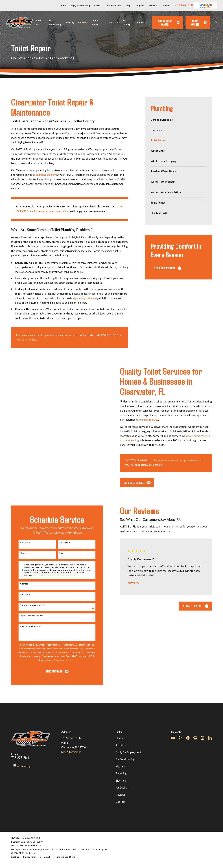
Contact (166, 5)
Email (59, 553)
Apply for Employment (128, 752)
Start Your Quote (169, 22)
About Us (121, 745)
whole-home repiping (201, 436)
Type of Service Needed (28, 616)
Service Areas (114, 5)
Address (21, 584)
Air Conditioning (125, 759)
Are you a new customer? (29, 605)
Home (63, 5)
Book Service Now (168, 268)
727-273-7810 (184, 5)
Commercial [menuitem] (142, 22)
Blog (128, 5)
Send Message (54, 671)
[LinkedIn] (210, 738)
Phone (20, 553)
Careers (98, 5)
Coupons (139, 5)
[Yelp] (180, 738)
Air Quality (122, 788)
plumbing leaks (83, 298)
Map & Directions (71, 752)
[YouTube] (173, 738)
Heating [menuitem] (70, 22)
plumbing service (152, 420)
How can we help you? (27, 626)
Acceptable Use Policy (42, 575)
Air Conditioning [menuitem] (55, 22)
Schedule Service (140, 483)
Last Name (61, 542)
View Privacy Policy (62, 575)
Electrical (121, 781)
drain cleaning (134, 440)
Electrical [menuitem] (113, 22)
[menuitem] (179, 120)
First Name (22, 542)
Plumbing (121, 774)
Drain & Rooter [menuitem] (96, 22)
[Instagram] (203, 738)
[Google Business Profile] (195, 738)
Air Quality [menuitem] (126, 22)
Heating (120, 767)
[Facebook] (188, 738)
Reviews (153, 5)
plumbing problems (47, 175)
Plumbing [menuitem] (83, 22)
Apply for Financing (80, 5)
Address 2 (22, 594)
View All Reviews (192, 606)
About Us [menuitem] (39, 22)
